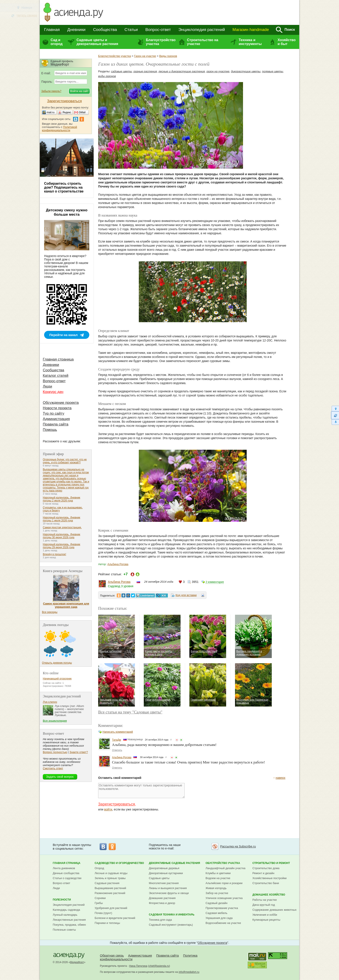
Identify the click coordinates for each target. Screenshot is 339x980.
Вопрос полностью (55, 752)
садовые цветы (122, 71)
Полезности (62, 900)
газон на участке (218, 71)
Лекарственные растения (69, 920)
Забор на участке (217, 893)
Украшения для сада (219, 918)
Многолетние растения (164, 883)
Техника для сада (160, 920)
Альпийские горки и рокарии (224, 883)
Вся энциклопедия (55, 721)
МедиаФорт (77, 962)
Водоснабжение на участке (223, 923)
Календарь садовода (66, 910)
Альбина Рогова (118, 564)
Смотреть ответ (53, 768)
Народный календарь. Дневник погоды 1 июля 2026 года (62, 519)
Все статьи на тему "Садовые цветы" (130, 712)
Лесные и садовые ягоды (111, 873)
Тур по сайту (54, 413)
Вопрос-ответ (158, 30)
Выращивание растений (110, 888)
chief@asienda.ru (159, 966)
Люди (47, 386)
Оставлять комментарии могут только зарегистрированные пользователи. (141, 791)
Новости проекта (57, 408)
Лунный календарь (65, 915)
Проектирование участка (222, 908)
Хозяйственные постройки (269, 878)
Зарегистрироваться (117, 804)
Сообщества (105, 30)
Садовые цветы (159, 878)
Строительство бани (266, 883)
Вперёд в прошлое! (54, 554)
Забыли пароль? (51, 91)
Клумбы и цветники (218, 873)
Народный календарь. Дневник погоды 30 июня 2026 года (62, 536)
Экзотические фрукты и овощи (169, 893)
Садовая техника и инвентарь (172, 915)
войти (108, 809)
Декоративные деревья (164, 868)
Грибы (99, 903)
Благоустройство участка (161, 42)
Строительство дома (266, 868)
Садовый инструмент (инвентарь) (171, 925)
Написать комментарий (118, 732)
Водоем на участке (218, 878)
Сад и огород (57, 42)
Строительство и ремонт (271, 863)
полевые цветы (273, 71)
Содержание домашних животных (274, 910)
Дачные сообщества (66, 873)
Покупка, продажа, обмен (69, 925)
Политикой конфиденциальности (59, 129)
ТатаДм (117, 740)
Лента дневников (64, 868)
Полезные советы (64, 930)
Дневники (76, 30)
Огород (99, 868)
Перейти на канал (63, 335)
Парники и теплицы (107, 923)
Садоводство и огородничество (119, 863)
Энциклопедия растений (202, 30)
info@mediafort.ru (189, 972)
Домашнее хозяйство (269, 895)
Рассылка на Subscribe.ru (238, 846)
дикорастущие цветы (246, 71)
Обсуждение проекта (61, 403)
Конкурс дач (53, 392)
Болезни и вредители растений (115, 918)
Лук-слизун (50, 702)
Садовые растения (107, 883)
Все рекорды (50, 612)
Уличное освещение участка (224, 898)
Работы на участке (265, 900)
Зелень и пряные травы (110, 878)
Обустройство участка (223, 863)
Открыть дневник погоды (57, 663)
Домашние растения (162, 898)
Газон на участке (145, 56)
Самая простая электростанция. (62, 527)
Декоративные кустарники (166, 873)
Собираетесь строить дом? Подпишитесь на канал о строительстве (64, 187)
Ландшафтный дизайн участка (225, 868)
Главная (52, 30)
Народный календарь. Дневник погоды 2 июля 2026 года (62, 499)
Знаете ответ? (79, 752)
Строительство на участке (203, 42)
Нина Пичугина (138, 966)
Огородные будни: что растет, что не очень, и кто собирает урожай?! (65, 461)
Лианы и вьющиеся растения (168, 888)
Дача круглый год (264, 905)
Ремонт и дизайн (263, 873)
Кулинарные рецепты (266, 920)
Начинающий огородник (57, 679)
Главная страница (58, 359)
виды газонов (107, 76)
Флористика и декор (162, 903)
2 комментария (215, 582)
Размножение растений (110, 893)
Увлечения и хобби (265, 915)
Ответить (117, 750)
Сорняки (100, 898)
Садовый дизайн (217, 903)
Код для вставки (186, 595)
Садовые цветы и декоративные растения (97, 42)
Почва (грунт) (103, 913)
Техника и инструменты (250, 42)
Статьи (131, 30)
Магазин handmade (251, 30)
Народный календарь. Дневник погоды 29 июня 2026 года (62, 546)
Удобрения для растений (111, 908)
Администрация (56, 419)
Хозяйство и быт (287, 42)
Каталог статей (56, 376)
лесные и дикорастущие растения (182, 71)
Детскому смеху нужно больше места (67, 212)
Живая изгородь (216, 888)
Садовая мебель (217, 913)
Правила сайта (56, 424)
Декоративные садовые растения (175, 863)
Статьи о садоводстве (67, 878)
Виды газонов (168, 56)
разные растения (145, 71)
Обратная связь (112, 955)
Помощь (50, 430)
